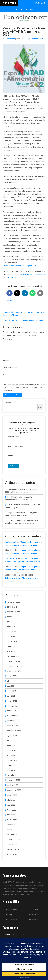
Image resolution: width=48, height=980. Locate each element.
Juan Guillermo (11, 562)
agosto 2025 (12, 620)
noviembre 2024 (14, 664)
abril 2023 (11, 758)
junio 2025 (11, 630)
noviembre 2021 (14, 843)
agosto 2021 (12, 857)
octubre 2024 (12, 669)
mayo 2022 (11, 813)
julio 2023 (11, 744)
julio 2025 (11, 625)
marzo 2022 (12, 823)
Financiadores (12, 923)
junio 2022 (11, 808)
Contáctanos (11, 913)
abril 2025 (11, 640)
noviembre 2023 (14, 724)
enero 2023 (12, 773)
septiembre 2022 (14, 793)
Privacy (9, 918)
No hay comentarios (37, 39)
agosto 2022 (12, 798)
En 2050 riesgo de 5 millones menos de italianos (25, 321)
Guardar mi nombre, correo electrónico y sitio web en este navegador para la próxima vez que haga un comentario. (24, 391)
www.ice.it (24, 274)
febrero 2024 (12, 709)
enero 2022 (12, 833)
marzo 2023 (12, 763)
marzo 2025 (12, 645)
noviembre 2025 (14, 605)
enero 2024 (12, 714)
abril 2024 (11, 699)
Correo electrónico (11, 370)
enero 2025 (12, 654)
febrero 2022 (12, 828)
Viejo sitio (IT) (34, 918)
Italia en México (9, 39)
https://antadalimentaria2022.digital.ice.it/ (20, 266)
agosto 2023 (12, 739)
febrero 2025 (12, 650)
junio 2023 (11, 749)
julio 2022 (11, 803)
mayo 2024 (11, 694)
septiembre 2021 (14, 853)
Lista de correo (35, 913)
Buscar (8, 406)
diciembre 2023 (13, 719)
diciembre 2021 (13, 838)
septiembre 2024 (14, 674)
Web (4, 378)
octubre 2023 (12, 729)
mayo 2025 (11, 635)
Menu (45, 18)
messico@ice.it (10, 277)
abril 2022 (11, 818)
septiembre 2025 (14, 615)
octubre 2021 (12, 848)
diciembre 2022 (13, 778)
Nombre (6, 363)
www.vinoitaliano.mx (36, 274)
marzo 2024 (12, 704)
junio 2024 (11, 689)
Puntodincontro (11, 545)
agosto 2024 (12, 679)
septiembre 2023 (14, 734)
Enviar (13, 469)
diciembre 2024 (13, 659)
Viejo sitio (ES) (34, 923)
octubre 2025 (12, 610)
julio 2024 (11, 684)
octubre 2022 (12, 788)
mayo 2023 (11, 754)
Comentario (8, 339)
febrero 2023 (12, 768)
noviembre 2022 (14, 783)
